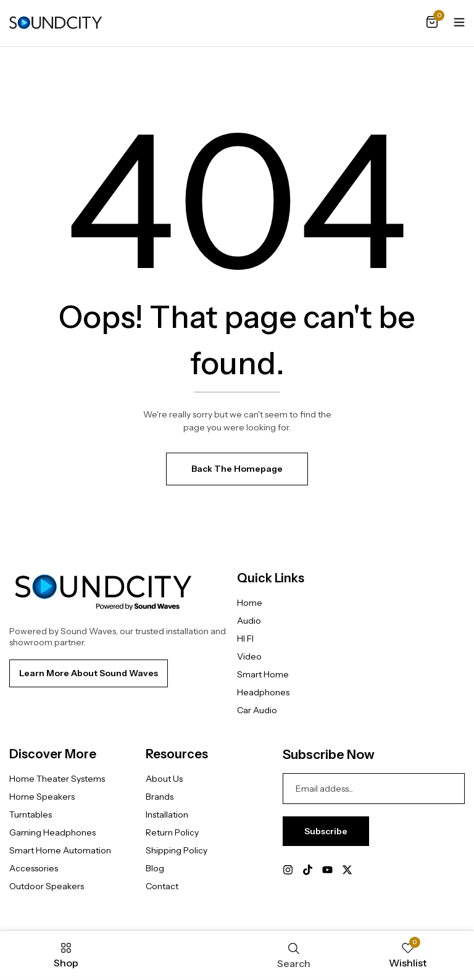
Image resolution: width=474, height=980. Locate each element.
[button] (432, 23)
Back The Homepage (237, 469)
